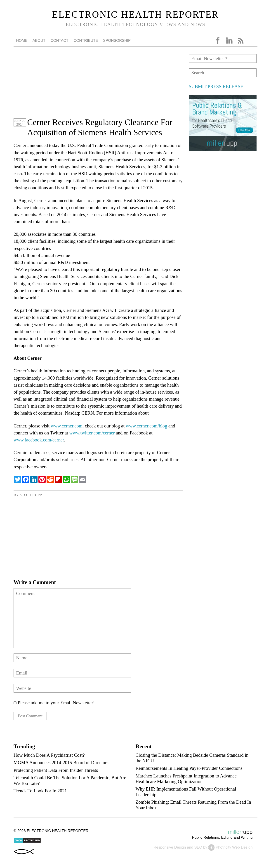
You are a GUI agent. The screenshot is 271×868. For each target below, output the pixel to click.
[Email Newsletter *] (223, 58)
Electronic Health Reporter (135, 14)
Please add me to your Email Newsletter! (54, 703)
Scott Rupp (31, 495)
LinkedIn (229, 41)
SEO (198, 848)
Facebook (218, 41)
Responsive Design (170, 848)
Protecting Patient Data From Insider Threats (56, 771)
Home (22, 41)
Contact (60, 41)
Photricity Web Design (234, 848)
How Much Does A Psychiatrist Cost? (49, 756)
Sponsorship (117, 41)
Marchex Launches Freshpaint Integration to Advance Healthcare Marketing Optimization (186, 780)
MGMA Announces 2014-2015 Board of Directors (61, 764)
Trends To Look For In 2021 (40, 792)
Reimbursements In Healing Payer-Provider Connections (189, 769)
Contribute (86, 41)
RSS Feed (240, 41)
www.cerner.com (67, 426)
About (39, 41)
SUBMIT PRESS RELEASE (216, 86)
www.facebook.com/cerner (39, 440)
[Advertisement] (98, 86)
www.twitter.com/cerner (92, 433)
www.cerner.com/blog (146, 426)
